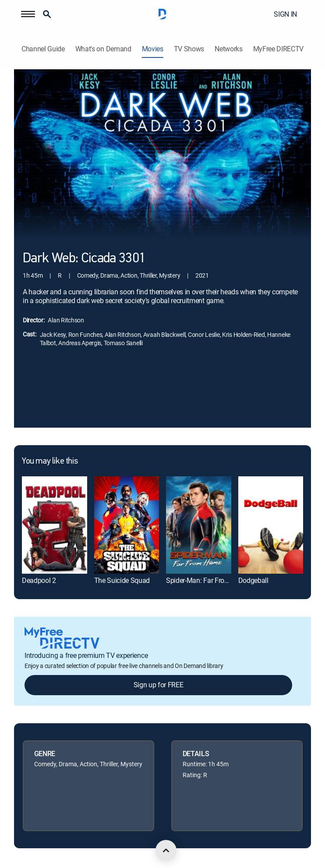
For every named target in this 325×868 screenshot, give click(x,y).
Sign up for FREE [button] (159, 685)
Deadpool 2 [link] (39, 580)
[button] (28, 14)
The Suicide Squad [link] (122, 580)
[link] (55, 525)
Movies (153, 49)
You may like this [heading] (50, 461)
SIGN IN (285, 14)
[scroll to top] (166, 850)
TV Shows (189, 49)
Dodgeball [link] (253, 580)
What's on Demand (103, 49)
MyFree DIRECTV (279, 49)
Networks (228, 49)
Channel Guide (43, 49)
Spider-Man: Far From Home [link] (208, 580)
